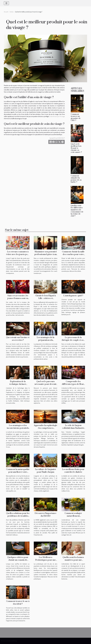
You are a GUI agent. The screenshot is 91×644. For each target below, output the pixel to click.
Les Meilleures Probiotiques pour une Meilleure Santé (45, 560)
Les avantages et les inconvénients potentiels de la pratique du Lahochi (18, 428)
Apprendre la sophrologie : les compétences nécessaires (45, 428)
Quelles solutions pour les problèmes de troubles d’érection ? (18, 516)
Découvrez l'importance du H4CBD (46, 515)
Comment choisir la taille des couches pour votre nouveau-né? (73, 254)
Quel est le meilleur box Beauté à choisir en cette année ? (76, 148)
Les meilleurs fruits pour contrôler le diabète (73, 471)
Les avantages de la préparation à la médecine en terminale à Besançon (45, 341)
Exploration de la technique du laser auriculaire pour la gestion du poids (18, 385)
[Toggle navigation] (6, 3)
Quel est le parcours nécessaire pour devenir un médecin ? (45, 384)
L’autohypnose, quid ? (73, 296)
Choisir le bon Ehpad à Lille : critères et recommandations (46, 298)
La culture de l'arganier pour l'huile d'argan (46, 471)
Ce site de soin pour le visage (57, 116)
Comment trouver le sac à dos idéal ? (18, 603)
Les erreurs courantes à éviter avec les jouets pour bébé (18, 254)
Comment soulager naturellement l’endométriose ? (73, 516)
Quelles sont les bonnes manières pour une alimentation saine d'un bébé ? (73, 561)
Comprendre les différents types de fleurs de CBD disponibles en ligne (73, 385)
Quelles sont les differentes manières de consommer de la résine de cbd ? (77, 211)
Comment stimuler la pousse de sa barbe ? (76, 179)
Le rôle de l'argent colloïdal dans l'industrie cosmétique (73, 428)
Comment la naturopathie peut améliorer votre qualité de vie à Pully (18, 472)
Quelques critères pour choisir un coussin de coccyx (18, 560)
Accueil (6, 12)
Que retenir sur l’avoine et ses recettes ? (18, 339)
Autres (12, 12)
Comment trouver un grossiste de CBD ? (76, 117)
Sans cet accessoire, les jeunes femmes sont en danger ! (18, 298)
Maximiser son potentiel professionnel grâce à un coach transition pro (45, 254)
